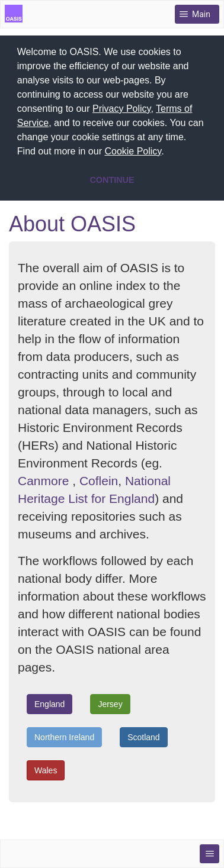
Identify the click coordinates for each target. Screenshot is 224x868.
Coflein (99, 480)
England (49, 703)
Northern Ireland (64, 736)
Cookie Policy (133, 151)
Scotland (143, 736)
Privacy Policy (121, 109)
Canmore (43, 480)
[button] (168, 153)
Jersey (110, 703)
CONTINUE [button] (112, 180)
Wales (46, 769)
